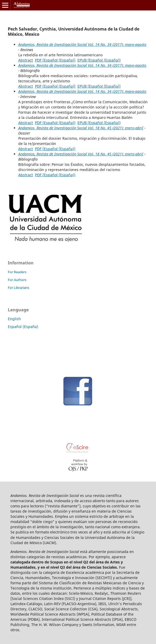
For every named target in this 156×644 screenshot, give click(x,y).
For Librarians (19, 288)
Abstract (26, 60)
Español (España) (23, 327)
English (14, 319)
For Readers (17, 272)
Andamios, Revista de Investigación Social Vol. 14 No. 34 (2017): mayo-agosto (82, 44)
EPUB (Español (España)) (99, 60)
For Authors (17, 280)
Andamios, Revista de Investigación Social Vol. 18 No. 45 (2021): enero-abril (81, 128)
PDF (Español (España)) (55, 60)
